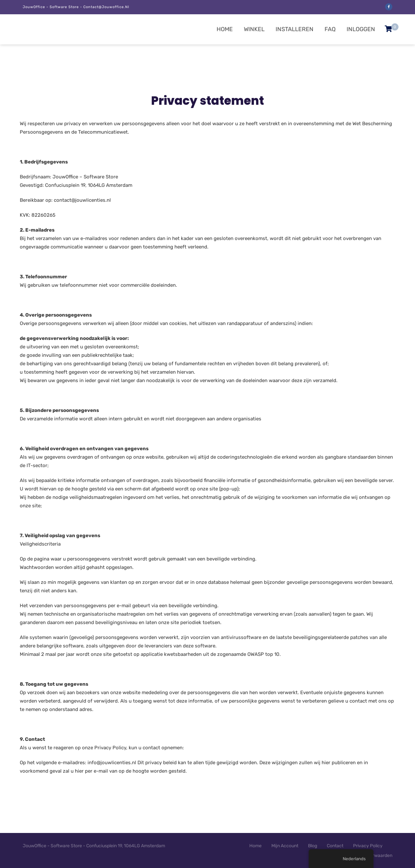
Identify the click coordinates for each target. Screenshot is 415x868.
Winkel (254, 29)
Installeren (295, 29)
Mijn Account (285, 846)
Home (225, 29)
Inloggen (361, 29)
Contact (335, 846)
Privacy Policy (368, 846)
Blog (313, 846)
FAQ (330, 29)
